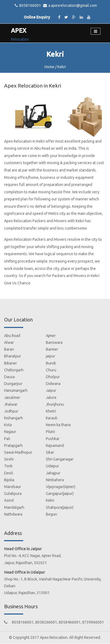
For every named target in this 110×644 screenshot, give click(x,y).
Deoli (9, 473)
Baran (9, 349)
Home (49, 67)
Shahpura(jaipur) (60, 507)
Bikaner (11, 363)
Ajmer (51, 336)
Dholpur (53, 377)
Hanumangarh (16, 390)
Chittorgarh (14, 370)
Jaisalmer (12, 398)
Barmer (52, 349)
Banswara (54, 342)
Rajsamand (55, 446)
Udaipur (52, 466)
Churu (51, 370)
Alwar (9, 342)
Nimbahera (55, 480)
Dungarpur (13, 384)
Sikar (50, 452)
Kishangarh (14, 418)
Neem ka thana (58, 425)
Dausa (9, 377)
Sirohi (9, 459)
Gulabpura (13, 493)
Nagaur (10, 432)
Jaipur (51, 390)
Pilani (50, 432)
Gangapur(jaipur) (60, 493)
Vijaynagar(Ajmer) (61, 487)
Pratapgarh (13, 446)
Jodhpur (11, 411)
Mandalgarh (14, 507)
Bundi (51, 363)
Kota (8, 425)
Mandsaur (13, 487)
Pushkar (53, 439)
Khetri (51, 411)
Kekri (50, 500)
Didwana (53, 384)
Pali (7, 439)
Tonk (8, 466)
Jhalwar (11, 404)
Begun (51, 514)
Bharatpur (13, 356)
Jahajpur (53, 473)
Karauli (52, 418)
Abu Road (12, 336)
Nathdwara (13, 514)
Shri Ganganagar (60, 459)
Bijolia (9, 480)
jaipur (50, 356)
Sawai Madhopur (18, 452)
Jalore (51, 398)
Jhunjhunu (55, 404)
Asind (9, 500)
